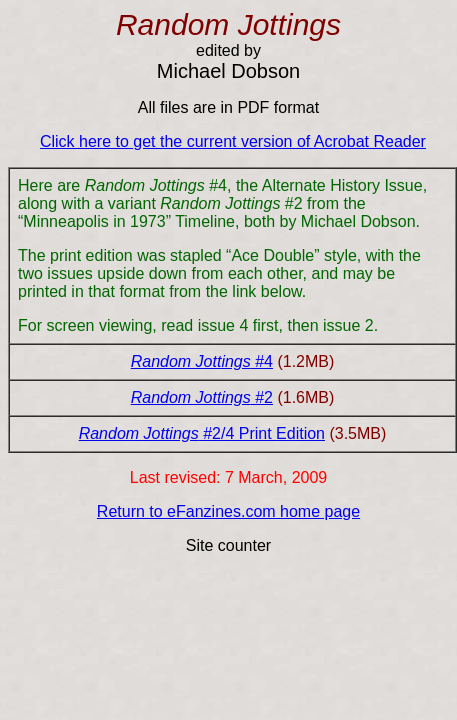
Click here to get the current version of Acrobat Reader (233, 141)
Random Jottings (191, 361)
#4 (262, 361)
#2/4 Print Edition (262, 433)
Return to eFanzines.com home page (228, 511)
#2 (262, 397)
